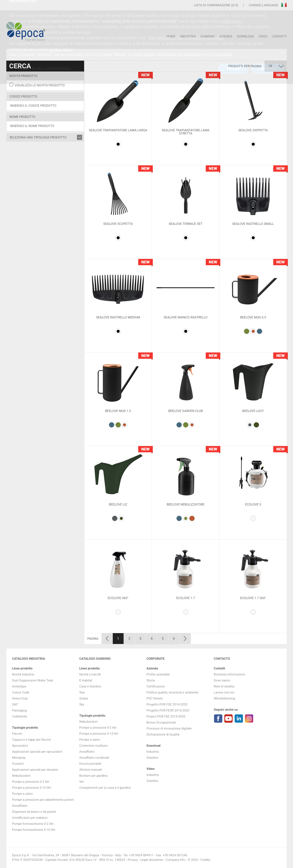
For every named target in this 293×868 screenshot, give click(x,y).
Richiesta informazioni (229, 674)
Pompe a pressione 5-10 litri (31, 788)
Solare (84, 698)
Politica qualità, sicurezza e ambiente (172, 692)
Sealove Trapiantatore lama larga (118, 130)
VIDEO (263, 36)
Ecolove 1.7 (186, 598)
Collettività (19, 717)
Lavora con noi (224, 692)
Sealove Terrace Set (186, 224)
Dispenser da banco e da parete (34, 812)
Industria (188, 36)
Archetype (19, 686)
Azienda (226, 36)
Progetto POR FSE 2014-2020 (167, 704)
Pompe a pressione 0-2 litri (31, 782)
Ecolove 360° (118, 598)
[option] (118, 118)
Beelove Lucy (253, 411)
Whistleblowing (224, 698)
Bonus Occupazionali (161, 723)
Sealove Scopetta (118, 224)
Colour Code (21, 692)
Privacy (133, 860)
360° (15, 704)
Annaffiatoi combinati (94, 758)
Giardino (208, 36)
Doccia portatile (90, 764)
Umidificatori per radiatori (30, 818)
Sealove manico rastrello (186, 317)
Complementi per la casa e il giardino (105, 788)
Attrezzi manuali (91, 770)
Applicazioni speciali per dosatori (35, 770)
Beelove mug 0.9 (253, 317)
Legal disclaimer (152, 860)
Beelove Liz (118, 505)
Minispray (19, 758)
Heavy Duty (20, 698)
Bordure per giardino (93, 776)
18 (270, 66)
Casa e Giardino (90, 686)
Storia (151, 680)
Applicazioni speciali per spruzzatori (37, 752)
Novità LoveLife (90, 674)
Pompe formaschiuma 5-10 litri (34, 830)
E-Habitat (86, 680)
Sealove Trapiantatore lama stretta (186, 132)
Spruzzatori (20, 746)
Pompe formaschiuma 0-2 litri (33, 824)
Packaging (19, 711)
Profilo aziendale (158, 674)
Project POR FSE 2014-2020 (166, 717)
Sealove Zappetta (253, 130)
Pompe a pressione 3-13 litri (99, 734)
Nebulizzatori (21, 776)
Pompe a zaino (22, 794)
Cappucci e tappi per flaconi (31, 740)
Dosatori (18, 764)
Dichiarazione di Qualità (163, 735)
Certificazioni (156, 686)
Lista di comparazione (212, 5)
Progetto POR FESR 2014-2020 (168, 711)
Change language (264, 5)
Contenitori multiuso (93, 746)
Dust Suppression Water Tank (33, 680)
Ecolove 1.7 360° (253, 598)
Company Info (175, 860)
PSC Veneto (155, 698)
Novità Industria (23, 674)
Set (82, 782)
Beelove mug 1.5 (118, 411)
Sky (82, 704)
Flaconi (17, 734)
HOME (171, 36)
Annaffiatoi (20, 806)
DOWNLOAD (246, 36)
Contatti (279, 36)
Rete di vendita (224, 686)
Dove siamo (222, 680)
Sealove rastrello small (253, 224)
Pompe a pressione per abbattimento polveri (43, 800)
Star (82, 692)
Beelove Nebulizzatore (185, 505)
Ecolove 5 (253, 505)
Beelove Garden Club (186, 411)
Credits (206, 860)
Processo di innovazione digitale (169, 729)
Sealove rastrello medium (118, 317)
